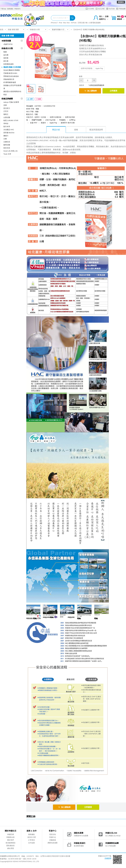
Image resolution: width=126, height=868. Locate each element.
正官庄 (6, 111)
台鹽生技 (7, 142)
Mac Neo (66, 23)
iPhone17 (54, 23)
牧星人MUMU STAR (11, 120)
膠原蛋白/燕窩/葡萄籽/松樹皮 (12, 93)
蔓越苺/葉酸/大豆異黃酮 (61, 30)
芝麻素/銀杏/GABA (10, 73)
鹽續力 (6, 136)
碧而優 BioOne (9, 133)
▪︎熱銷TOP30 (8, 44)
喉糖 (5, 52)
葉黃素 (6, 58)
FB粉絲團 (121, 9)
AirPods (74, 23)
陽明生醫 (7, 145)
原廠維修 (53, 840)
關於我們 (11, 840)
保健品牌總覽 (7, 99)
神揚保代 (17, 9)
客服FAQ (53, 837)
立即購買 (113, 91)
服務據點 (10, 9)
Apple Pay (99, 68)
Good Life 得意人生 (11, 151)
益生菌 (6, 55)
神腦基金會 (10, 837)
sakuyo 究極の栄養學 (11, 102)
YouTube (111, 9)
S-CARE (90, 9)
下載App (3, 9)
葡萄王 (6, 114)
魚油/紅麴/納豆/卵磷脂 (12, 70)
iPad (60, 23)
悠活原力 (7, 108)
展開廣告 (121, 2)
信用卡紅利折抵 (87, 68)
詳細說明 (108, 858)
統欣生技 (7, 148)
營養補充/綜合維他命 (11, 76)
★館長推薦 (6, 41)
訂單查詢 (31, 840)
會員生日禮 (32, 837)
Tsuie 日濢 (7, 154)
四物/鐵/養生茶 (9, 79)
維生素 (6, 61)
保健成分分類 (35, 30)
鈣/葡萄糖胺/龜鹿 (10, 82)
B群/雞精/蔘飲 (9, 64)
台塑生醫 (7, 117)
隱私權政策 (10, 846)
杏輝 (5, 105)
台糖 (5, 139)
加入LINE (100, 9)
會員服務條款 (11, 843)
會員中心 (104, 19)
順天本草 (7, 127)
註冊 (107, 16)
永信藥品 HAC (9, 130)
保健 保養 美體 (13, 30)
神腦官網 (11, 834)
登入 (101, 16)
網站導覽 (11, 848)
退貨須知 (53, 834)
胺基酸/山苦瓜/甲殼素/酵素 (12, 87)
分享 (30, 99)
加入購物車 (91, 91)
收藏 (38, 99)
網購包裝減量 (53, 843)
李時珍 (6, 124)
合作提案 (31, 843)
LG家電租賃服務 (95, 23)
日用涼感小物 (83, 23)
